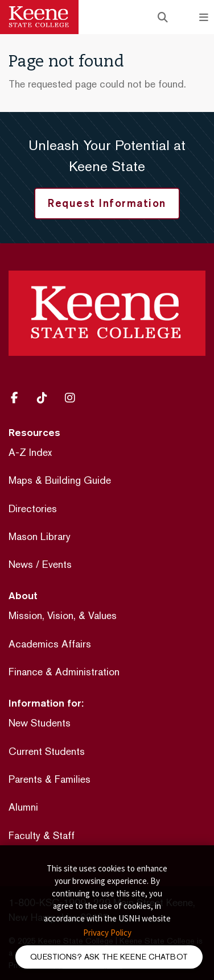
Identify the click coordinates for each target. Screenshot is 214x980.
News (21, 564)
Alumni (23, 807)
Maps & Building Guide (60, 480)
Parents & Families (50, 779)
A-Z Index (30, 452)
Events (57, 564)
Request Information (107, 203)
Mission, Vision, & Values (63, 615)
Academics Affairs (50, 644)
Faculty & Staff (42, 835)
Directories (33, 508)
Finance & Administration (64, 672)
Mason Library (40, 536)
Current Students (47, 751)
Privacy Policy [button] (107, 933)
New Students (40, 723)
